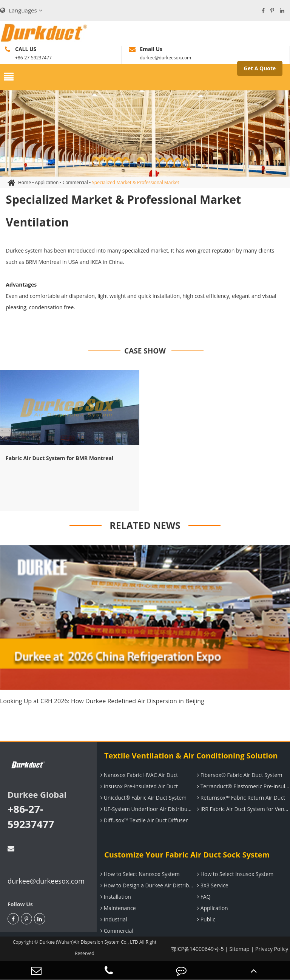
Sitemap (239, 949)
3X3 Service (212, 885)
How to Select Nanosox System (139, 874)
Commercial (75, 182)
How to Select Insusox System (234, 874)
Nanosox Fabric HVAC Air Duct (138, 775)
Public (205, 919)
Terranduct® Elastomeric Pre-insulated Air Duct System (243, 786)
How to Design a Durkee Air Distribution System (146, 885)
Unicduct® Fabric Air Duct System (143, 798)
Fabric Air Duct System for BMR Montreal (59, 458)
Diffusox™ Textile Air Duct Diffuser (143, 820)
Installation (115, 897)
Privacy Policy (272, 949)
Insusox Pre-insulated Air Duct (138, 786)
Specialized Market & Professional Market (135, 182)
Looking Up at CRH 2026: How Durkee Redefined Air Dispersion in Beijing (102, 701)
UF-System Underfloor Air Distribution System (146, 809)
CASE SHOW (145, 351)
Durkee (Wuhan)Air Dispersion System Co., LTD (89, 942)
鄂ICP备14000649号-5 (197, 949)
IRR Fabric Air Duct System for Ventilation (243, 809)
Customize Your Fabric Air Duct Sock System (187, 855)
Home (25, 182)
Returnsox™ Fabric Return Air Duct (240, 798)
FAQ (203, 897)
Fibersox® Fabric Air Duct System (239, 775)
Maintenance (117, 908)
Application (47, 182)
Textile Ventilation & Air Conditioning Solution (191, 756)
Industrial (113, 919)
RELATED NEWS (145, 525)
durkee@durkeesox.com (46, 865)
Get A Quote (260, 68)
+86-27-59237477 (31, 816)
